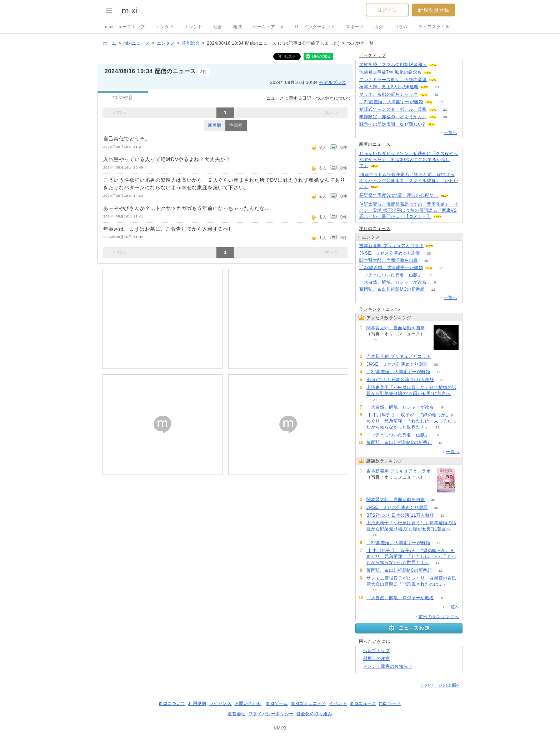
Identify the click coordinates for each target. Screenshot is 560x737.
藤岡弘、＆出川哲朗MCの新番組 (392, 289)
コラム (401, 27)
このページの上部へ (441, 685)
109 (445, 65)
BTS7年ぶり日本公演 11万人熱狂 (400, 380)
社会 (218, 27)
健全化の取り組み (314, 714)
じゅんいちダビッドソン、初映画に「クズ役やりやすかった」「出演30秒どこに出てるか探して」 (409, 160)
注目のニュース (375, 229)
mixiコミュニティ (308, 703)
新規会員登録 (434, 10)
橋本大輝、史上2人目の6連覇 (389, 87)
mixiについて (172, 703)
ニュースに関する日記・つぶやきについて (309, 98)
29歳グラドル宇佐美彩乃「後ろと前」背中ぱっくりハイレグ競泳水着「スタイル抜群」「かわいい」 (409, 181)
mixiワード (390, 703)
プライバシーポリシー (271, 714)
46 (426, 260)
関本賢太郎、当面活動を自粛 (389, 260)
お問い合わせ (248, 703)
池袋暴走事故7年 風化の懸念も (391, 72)
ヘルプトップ (376, 651)
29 (374, 400)
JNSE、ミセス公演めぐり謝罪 (390, 253)
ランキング (370, 309)
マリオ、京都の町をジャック (389, 94)
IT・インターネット (315, 27)
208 (443, 124)
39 (445, 117)
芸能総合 (191, 43)
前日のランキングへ (439, 617)
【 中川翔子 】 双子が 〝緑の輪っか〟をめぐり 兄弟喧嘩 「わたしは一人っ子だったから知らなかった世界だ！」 (411, 421)
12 (433, 289)
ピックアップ (372, 55)
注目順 (236, 125)
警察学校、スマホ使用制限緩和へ (393, 65)
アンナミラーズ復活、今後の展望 (393, 80)
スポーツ (355, 27)
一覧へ (450, 132)
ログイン (387, 10)
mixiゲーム (277, 703)
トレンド (193, 27)
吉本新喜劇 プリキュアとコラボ (391, 246)
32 (442, 380)
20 (437, 87)
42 (436, 94)
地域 (237, 27)
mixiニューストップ (125, 27)
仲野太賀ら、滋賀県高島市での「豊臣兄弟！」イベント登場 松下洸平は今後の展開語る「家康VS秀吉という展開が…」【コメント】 (409, 210)
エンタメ (165, 27)
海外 (379, 27)
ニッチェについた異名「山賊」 (391, 275)
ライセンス (221, 703)
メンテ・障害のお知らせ (388, 666)
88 (442, 246)
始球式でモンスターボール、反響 (393, 109)
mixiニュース (136, 43)
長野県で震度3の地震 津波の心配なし (399, 195)
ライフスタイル (434, 27)
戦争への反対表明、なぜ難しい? (392, 124)
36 (429, 253)
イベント (338, 703)
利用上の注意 (376, 658)
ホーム (110, 43)
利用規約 (197, 703)
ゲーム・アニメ (268, 27)
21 (445, 109)
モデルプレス (332, 82)
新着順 (215, 125)
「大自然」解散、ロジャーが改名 (393, 282)
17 (441, 102)
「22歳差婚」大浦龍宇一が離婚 (391, 102)
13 (438, 427)
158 (440, 72)
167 (445, 80)
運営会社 (236, 714)
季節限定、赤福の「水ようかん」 (393, 117)
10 (374, 590)
